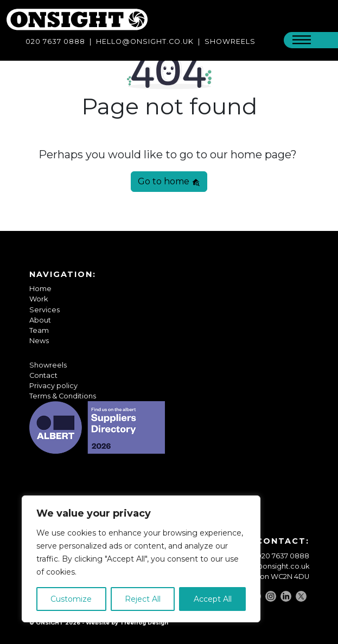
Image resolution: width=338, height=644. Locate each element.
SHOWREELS (230, 41)
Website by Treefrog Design (127, 623)
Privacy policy (53, 386)
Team (39, 330)
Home (40, 289)
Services (44, 310)
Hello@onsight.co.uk (145, 41)
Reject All (143, 599)
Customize (71, 599)
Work (39, 299)
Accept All (213, 599)
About (40, 320)
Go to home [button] (169, 181)
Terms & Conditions (63, 396)
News (39, 341)
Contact (43, 375)
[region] (141, 559)
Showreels (48, 365)
